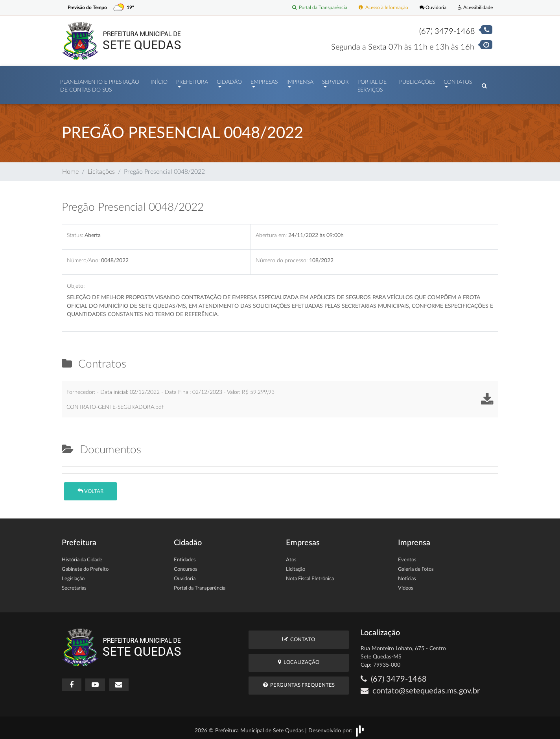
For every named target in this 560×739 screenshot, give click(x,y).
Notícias (407, 575)
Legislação (73, 575)
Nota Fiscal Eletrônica (310, 575)
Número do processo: (282, 257)
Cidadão (229, 80)
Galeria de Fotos (416, 566)
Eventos (407, 556)
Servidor (335, 80)
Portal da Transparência (310, 8)
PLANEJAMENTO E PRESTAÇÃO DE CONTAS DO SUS (100, 84)
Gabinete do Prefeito (85, 566)
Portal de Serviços (372, 84)
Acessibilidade (474, 8)
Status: (75, 231)
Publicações (417, 80)
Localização (299, 658)
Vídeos (406, 585)
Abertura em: (271, 231)
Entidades (185, 556)
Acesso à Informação (377, 8)
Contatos (458, 80)
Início (159, 80)
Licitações (101, 168)
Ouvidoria (429, 8)
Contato (299, 635)
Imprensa (300, 80)
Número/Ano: (83, 257)
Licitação (296, 566)
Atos (291, 556)
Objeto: (76, 282)
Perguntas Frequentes (299, 681)
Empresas (264, 80)
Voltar (90, 487)
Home (70, 168)
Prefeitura (192, 80)
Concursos (186, 566)
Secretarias (74, 585)
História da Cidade (82, 556)
